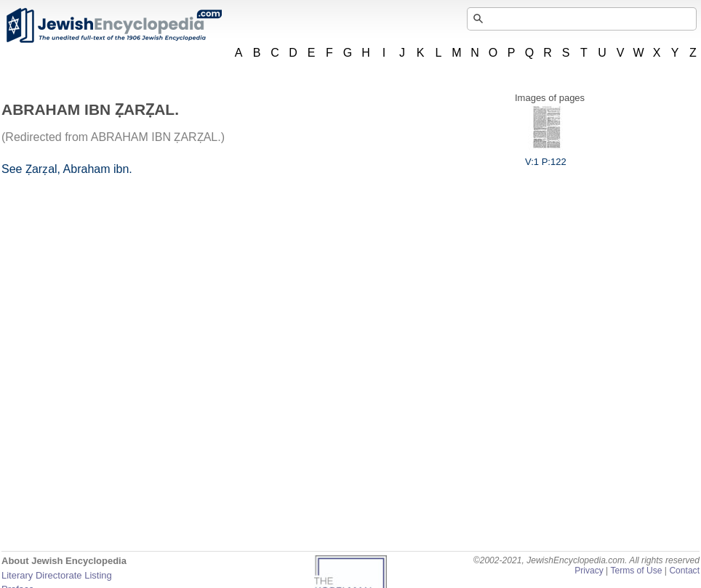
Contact (684, 571)
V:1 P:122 (546, 156)
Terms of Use (636, 571)
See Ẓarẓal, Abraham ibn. (67, 169)
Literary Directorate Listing (57, 575)
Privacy (589, 571)
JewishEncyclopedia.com (113, 25)
